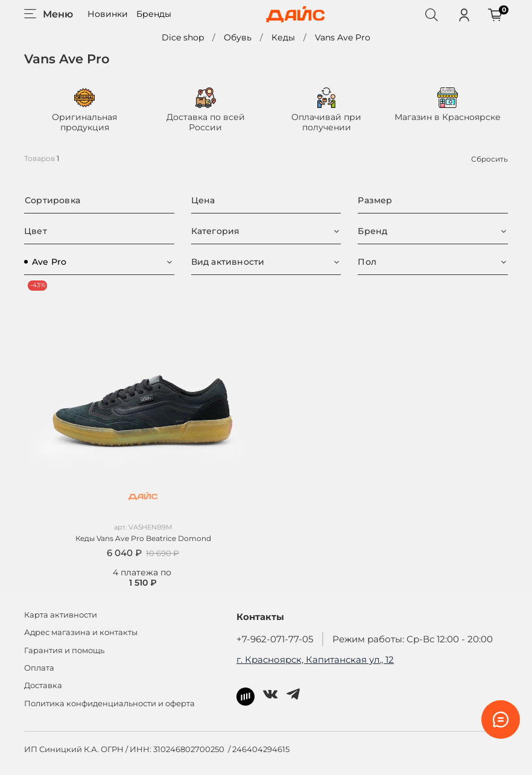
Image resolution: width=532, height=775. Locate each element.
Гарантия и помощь (64, 650)
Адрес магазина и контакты (81, 632)
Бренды (154, 14)
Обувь (238, 37)
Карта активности (61, 615)
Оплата (39, 668)
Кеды (283, 37)
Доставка (43, 685)
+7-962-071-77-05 (275, 639)
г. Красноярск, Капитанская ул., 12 (315, 660)
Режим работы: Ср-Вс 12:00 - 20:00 (413, 639)
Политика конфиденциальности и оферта (109, 704)
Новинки (108, 14)
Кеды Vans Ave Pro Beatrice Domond (143, 538)
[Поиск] (431, 14)
